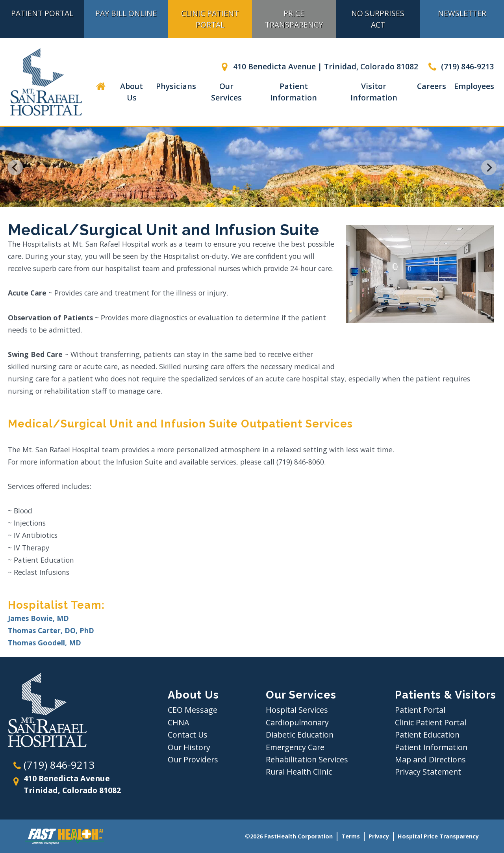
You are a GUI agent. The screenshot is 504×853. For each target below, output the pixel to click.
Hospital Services (297, 710)
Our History (189, 747)
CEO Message (193, 710)
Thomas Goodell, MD (44, 643)
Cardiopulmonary (297, 722)
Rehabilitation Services (307, 759)
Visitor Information (374, 92)
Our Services (226, 92)
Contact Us (188, 735)
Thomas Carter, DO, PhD (51, 630)
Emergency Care (295, 747)
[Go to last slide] (15, 167)
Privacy (379, 836)
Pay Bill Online (126, 13)
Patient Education (427, 735)
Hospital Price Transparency (438, 836)
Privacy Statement (428, 772)
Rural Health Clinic (299, 772)
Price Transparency (294, 19)
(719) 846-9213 (460, 66)
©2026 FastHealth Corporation (289, 836)
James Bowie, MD (38, 618)
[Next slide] (489, 167)
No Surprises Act (378, 19)
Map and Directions (430, 759)
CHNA (178, 722)
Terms (351, 836)
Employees (474, 86)
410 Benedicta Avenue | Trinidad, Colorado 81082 (318, 66)
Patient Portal (42, 13)
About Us (132, 92)
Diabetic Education (300, 735)
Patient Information (294, 92)
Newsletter (462, 13)
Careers (432, 86)
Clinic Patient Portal (210, 19)
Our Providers (193, 759)
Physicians (176, 86)
